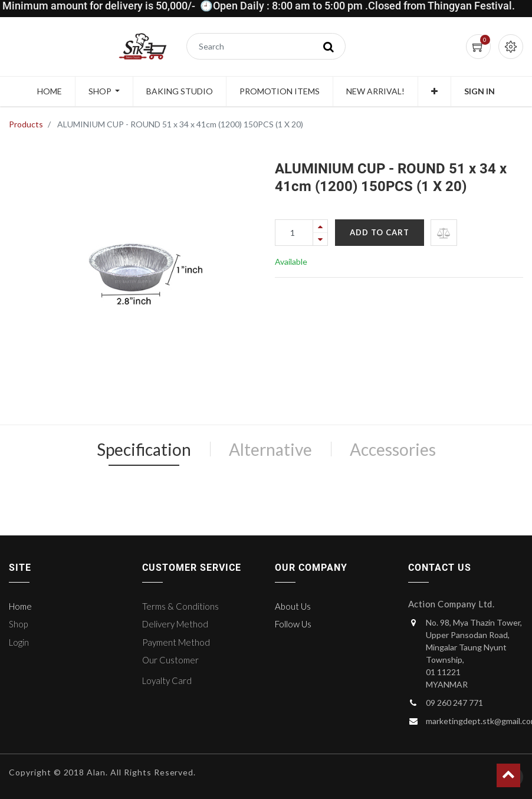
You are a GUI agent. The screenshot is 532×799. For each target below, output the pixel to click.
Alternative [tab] (270, 449)
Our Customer (170, 660)
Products (26, 124)
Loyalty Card (167, 680)
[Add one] (320, 226)
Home (20, 606)
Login (19, 642)
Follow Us (293, 624)
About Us (293, 606)
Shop (18, 624)
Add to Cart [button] (380, 232)
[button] (434, 91)
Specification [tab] (144, 449)
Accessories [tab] (393, 449)
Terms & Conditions (180, 606)
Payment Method (176, 642)
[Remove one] (320, 239)
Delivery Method (175, 624)
